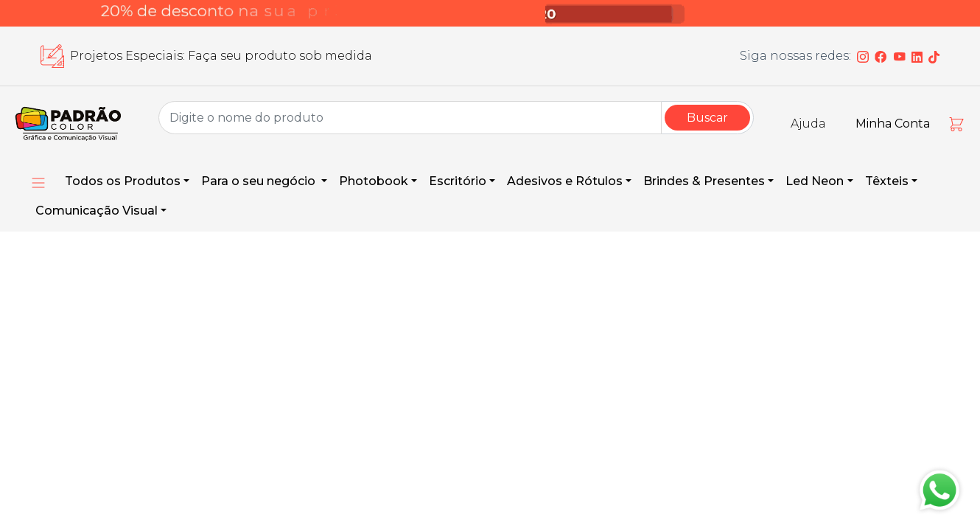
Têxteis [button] (887, 181)
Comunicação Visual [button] (97, 211)
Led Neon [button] (815, 181)
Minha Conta (893, 124)
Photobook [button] (374, 181)
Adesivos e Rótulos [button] (565, 181)
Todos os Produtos (123, 181)
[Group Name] (410, 118)
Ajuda (808, 124)
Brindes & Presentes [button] (704, 181)
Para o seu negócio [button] (260, 181)
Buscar (707, 118)
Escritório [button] (458, 181)
